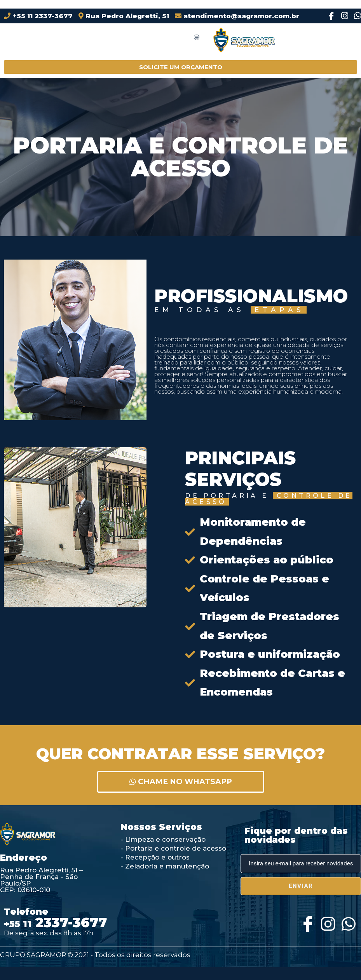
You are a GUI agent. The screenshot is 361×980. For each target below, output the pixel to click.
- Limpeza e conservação (163, 839)
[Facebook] (330, 16)
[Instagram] (342, 16)
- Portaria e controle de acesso (173, 848)
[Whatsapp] (347, 922)
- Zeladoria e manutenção (165, 866)
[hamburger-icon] (197, 38)
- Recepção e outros (155, 857)
